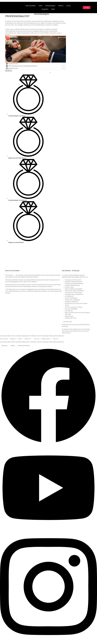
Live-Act (69, 6)
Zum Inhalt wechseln (6, 1)
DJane (41, 6)
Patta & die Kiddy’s (31, 6)
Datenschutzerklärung (24, 346)
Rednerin (61, 6)
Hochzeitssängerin (50, 6)
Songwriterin (45, 9)
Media (53, 9)
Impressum (5, 346)
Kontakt (13, 346)
